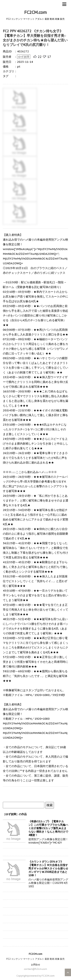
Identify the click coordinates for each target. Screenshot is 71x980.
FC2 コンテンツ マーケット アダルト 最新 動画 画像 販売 (35, 959)
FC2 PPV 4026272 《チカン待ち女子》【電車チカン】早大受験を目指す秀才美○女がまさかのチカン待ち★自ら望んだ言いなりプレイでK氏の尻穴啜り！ (35, 38)
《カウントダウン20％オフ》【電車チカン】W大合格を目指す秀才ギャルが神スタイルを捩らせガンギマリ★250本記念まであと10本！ (48, 868)
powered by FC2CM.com (41, 976)
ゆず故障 (24, 57)
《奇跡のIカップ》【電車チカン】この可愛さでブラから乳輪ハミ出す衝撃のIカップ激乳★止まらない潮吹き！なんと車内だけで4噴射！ (48, 828)
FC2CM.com (35, 12)
